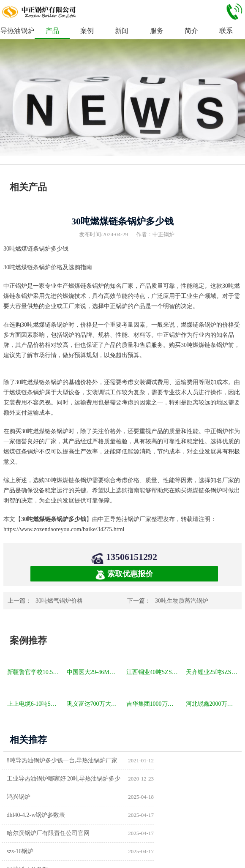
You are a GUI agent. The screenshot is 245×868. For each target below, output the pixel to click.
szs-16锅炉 (145, 797)
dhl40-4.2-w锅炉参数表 (161, 779)
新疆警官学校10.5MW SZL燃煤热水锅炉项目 (34, 672)
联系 (226, 31)
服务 (157, 31)
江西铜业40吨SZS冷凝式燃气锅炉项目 (153, 672)
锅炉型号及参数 (30, 815)
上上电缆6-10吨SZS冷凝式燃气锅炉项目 (34, 704)
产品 (52, 31)
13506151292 (132, 557)
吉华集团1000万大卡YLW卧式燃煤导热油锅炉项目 (153, 704)
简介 (191, 31)
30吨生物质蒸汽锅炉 (182, 601)
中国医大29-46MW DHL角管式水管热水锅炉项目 (94, 672)
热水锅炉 (143, 833)
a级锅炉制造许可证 (34, 833)
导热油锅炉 (17, 31)
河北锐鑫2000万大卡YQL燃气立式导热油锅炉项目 (213, 704)
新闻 (122, 31)
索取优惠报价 (124, 575)
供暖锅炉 (143, 815)
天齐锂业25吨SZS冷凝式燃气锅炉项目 (213, 672)
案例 (87, 31)
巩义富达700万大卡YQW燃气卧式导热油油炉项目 (94, 704)
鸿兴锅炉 (21, 779)
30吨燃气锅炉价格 (59, 601)
